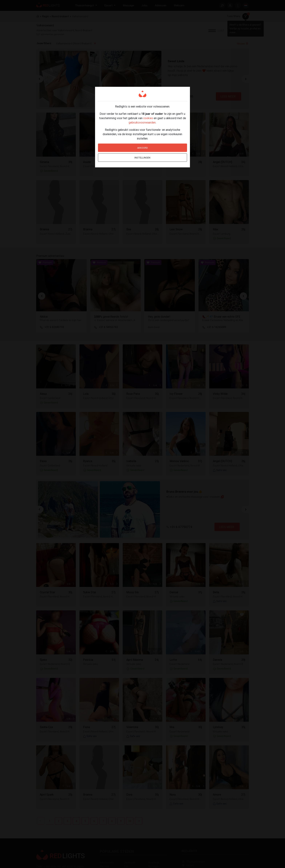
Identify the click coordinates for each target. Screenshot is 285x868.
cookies (148, 118)
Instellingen (142, 158)
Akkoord (142, 148)
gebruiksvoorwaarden (142, 122)
